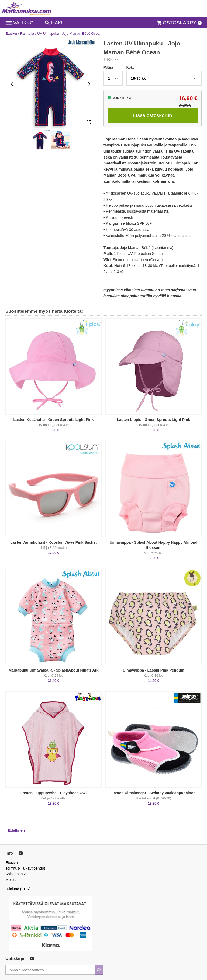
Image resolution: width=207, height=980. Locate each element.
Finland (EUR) (19, 889)
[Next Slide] (89, 84)
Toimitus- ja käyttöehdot (25, 868)
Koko (131, 68)
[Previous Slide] (12, 84)
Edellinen (16, 830)
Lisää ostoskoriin (153, 115)
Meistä (11, 880)
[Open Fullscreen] (89, 122)
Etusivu (11, 34)
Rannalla (27, 34)
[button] (40, 140)
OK (99, 970)
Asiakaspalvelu (18, 874)
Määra (108, 68)
